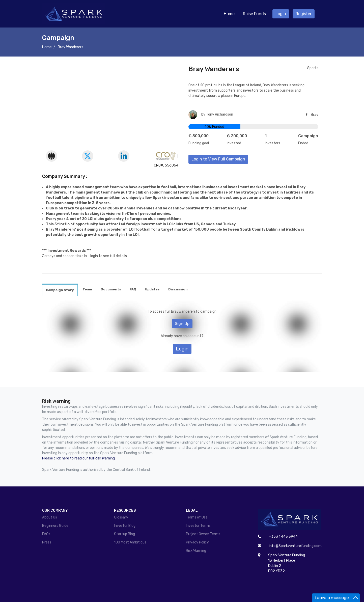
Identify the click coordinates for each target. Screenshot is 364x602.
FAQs (46, 534)
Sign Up (182, 324)
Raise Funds (254, 14)
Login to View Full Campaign (218, 159)
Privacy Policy (197, 542)
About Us (50, 517)
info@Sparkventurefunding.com (295, 546)
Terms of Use (197, 517)
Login (281, 14)
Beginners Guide (55, 526)
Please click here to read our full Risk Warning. (79, 458)
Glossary (121, 517)
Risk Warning (196, 551)
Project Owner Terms (203, 534)
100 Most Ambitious (130, 542)
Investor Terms (198, 526)
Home (229, 14)
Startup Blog (124, 534)
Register (304, 14)
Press (47, 542)
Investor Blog (125, 526)
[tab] (60, 290)
